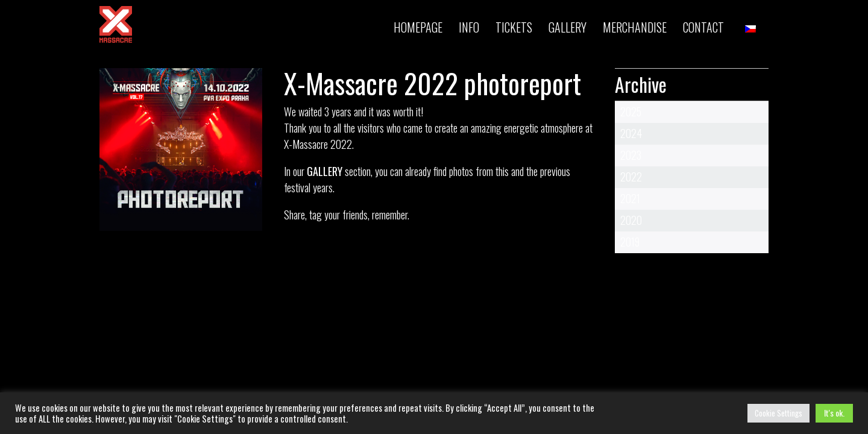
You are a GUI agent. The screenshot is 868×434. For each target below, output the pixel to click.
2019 (630, 242)
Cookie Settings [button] (778, 413)
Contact (703, 27)
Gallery (568, 27)
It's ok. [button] (834, 413)
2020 (631, 220)
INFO (469, 27)
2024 (631, 133)
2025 (631, 112)
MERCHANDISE (635, 27)
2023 (631, 155)
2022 (631, 177)
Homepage (418, 27)
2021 (630, 198)
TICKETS (514, 27)
